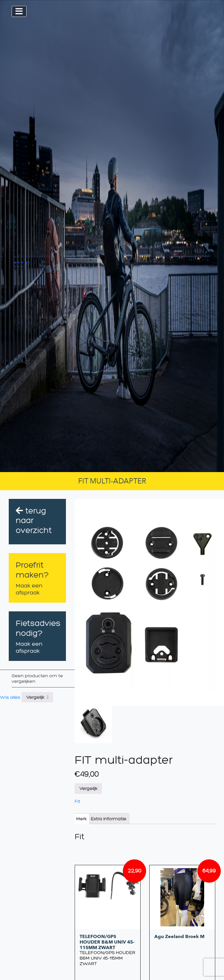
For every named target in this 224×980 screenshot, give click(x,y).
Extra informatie (108, 819)
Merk (81, 819)
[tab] (81, 819)
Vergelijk (35, 697)
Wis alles (10, 697)
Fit (77, 801)
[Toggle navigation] (19, 11)
